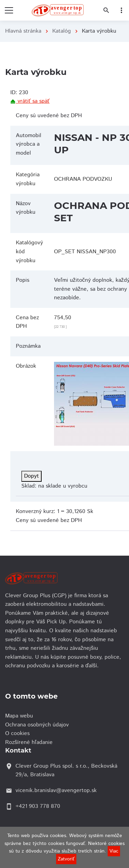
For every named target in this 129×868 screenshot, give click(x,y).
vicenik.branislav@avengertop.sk (56, 791)
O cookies (19, 733)
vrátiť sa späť (30, 101)
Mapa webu (21, 716)
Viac (114, 851)
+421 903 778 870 (38, 806)
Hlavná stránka (23, 31)
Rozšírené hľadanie (31, 742)
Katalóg (62, 31)
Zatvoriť (66, 859)
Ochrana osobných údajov (39, 725)
